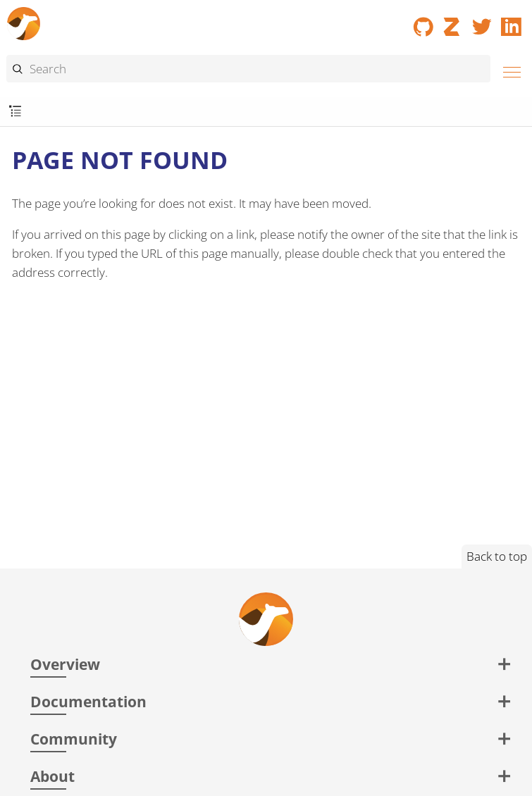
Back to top (497, 556)
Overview (65, 664)
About (52, 776)
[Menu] (508, 70)
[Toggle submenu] (15, 112)
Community (74, 739)
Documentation (88, 701)
